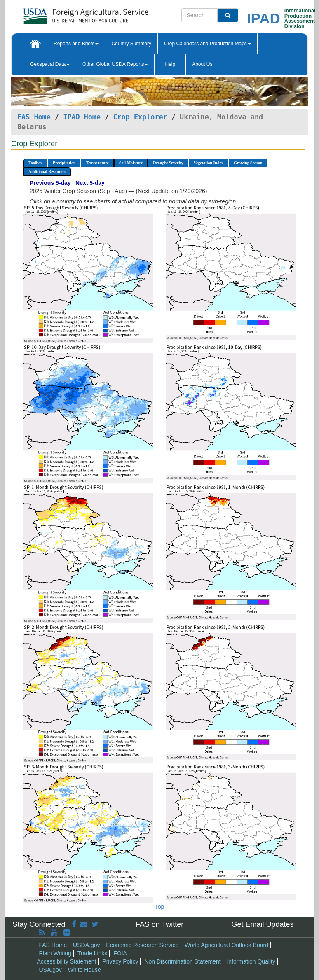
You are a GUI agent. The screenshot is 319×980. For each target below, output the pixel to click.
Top (160, 907)
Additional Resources (47, 171)
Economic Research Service (142, 945)
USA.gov (50, 970)
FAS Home (34, 117)
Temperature (97, 163)
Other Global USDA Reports (115, 64)
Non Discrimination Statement (182, 961)
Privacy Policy (120, 961)
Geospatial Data (50, 64)
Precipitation (64, 163)
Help (170, 64)
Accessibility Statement (67, 961)
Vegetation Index (209, 163)
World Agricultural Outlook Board (226, 945)
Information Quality (251, 961)
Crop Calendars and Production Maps (208, 44)
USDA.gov (86, 945)
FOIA (120, 953)
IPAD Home (82, 117)
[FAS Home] (65, 13)
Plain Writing (55, 953)
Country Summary (131, 44)
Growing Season (248, 163)
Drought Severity (168, 163)
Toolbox (35, 163)
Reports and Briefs (76, 44)
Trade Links (93, 953)
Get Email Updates (262, 924)
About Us (202, 64)
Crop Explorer (140, 117)
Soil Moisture (131, 163)
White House (84, 970)
